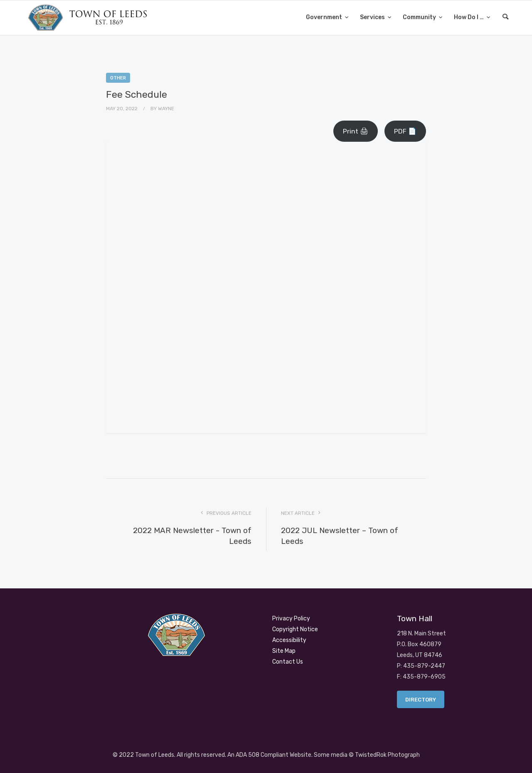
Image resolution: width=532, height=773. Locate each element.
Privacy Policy (291, 619)
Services (373, 17)
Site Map (284, 651)
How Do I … (469, 17)
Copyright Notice (295, 629)
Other (118, 78)
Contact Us (288, 662)
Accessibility (289, 640)
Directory (421, 700)
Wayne (166, 109)
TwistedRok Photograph (387, 755)
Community (420, 17)
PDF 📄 (405, 131)
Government (325, 17)
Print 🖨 (356, 131)
